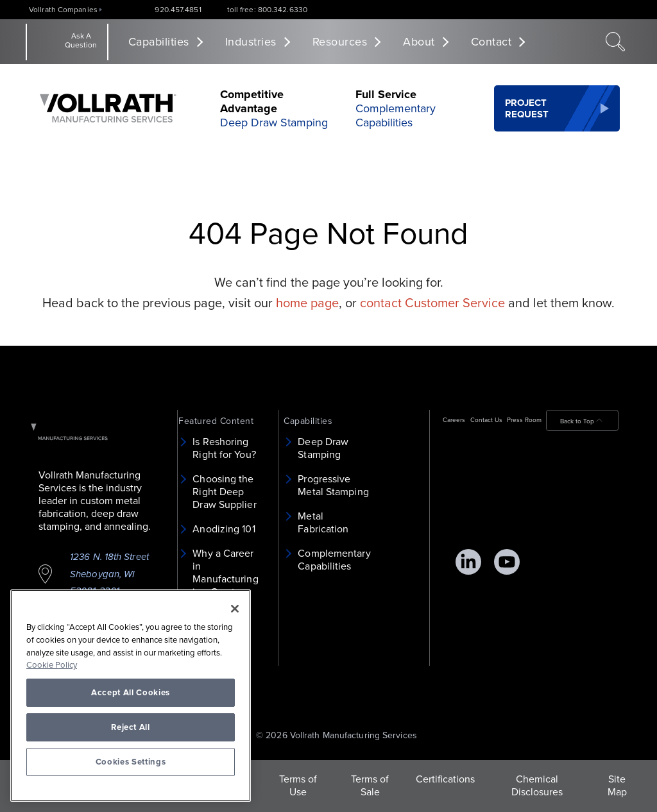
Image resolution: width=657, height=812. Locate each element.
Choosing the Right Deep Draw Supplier (224, 492)
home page (307, 303)
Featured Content (216, 421)
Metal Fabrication (323, 523)
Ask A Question (81, 40)
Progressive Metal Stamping (333, 486)
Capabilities (159, 42)
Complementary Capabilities (396, 115)
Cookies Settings (131, 762)
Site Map (617, 786)
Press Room (524, 420)
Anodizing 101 (224, 529)
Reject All (131, 727)
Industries (251, 42)
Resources (340, 42)
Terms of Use (298, 786)
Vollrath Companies (63, 10)
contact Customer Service (432, 303)
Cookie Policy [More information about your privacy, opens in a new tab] (52, 665)
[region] (131, 696)
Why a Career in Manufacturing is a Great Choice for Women (225, 586)
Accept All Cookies (131, 693)
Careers (454, 420)
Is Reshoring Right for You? (224, 448)
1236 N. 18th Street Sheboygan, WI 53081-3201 (109, 574)
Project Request (527, 108)
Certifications (445, 779)
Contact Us (486, 420)
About (419, 42)
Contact (491, 42)
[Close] (235, 609)
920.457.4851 (178, 10)
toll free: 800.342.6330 (267, 10)
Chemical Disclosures (537, 786)
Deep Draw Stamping (274, 123)
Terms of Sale (370, 786)
